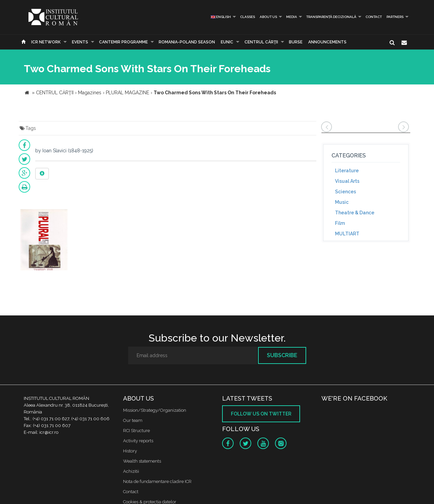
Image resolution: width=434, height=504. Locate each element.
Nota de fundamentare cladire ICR (157, 481)
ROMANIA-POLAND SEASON (187, 42)
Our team (133, 420)
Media (292, 17)
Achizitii (131, 471)
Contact (374, 17)
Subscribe (282, 355)
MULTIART (347, 234)
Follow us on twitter (261, 414)
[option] (44, 241)
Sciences (346, 192)
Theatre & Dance (355, 213)
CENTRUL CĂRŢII (261, 42)
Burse (296, 42)
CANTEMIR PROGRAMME (123, 42)
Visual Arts (347, 181)
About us (268, 17)
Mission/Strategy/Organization (155, 410)
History (130, 451)
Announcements (327, 42)
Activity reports (138, 441)
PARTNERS (395, 17)
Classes (248, 17)
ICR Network (46, 42)
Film (340, 223)
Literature (347, 171)
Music (342, 202)
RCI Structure (136, 431)
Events (80, 42)
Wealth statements (142, 461)
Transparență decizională (331, 17)
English (221, 17)
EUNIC (227, 42)
